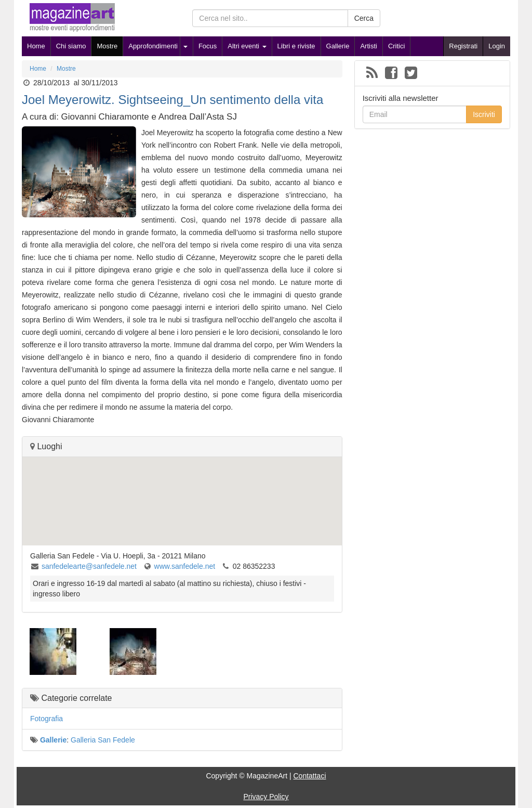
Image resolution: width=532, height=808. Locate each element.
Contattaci (309, 776)
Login (497, 46)
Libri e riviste (296, 46)
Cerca (364, 18)
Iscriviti (484, 114)
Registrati (463, 46)
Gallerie (338, 46)
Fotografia (46, 719)
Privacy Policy (266, 797)
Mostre (107, 46)
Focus (208, 46)
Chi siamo (71, 46)
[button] (182, 492)
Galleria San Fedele (103, 740)
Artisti (369, 46)
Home (36, 46)
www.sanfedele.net (185, 566)
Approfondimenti (153, 46)
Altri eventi (247, 46)
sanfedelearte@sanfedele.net (89, 566)
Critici (397, 46)
